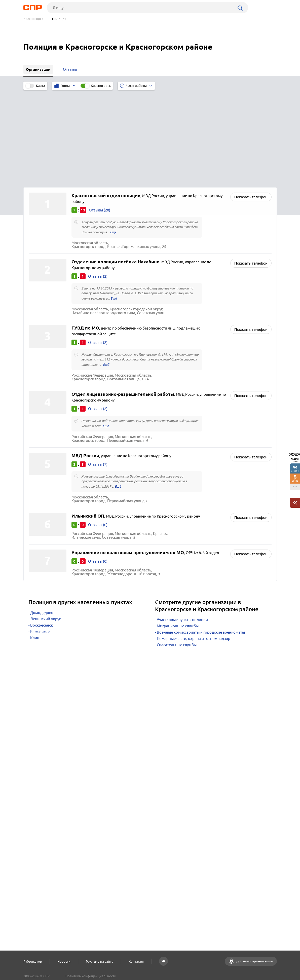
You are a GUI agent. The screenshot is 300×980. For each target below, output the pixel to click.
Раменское (40, 538)
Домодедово (42, 519)
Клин (35, 545)
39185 (295, 481)
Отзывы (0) (98, 432)
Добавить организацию (254, 961)
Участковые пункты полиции (182, 527)
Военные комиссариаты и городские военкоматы (201, 539)
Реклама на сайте (100, 961)
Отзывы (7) (98, 371)
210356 (295, 471)
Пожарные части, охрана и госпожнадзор (194, 545)
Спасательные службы (177, 552)
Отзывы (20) (100, 117)
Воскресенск (42, 532)
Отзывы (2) (98, 183)
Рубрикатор (33, 961)
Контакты (136, 961)
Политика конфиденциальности (91, 976)
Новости (64, 961)
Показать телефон (251, 104)
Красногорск (33, 19)
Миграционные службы (178, 533)
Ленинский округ (45, 526)
